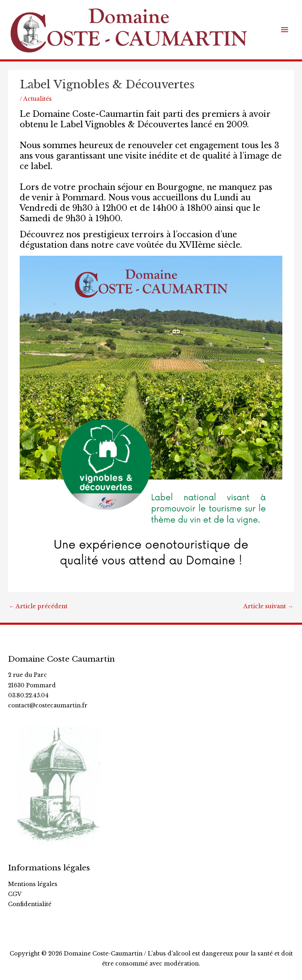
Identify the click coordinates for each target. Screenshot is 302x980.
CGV (15, 894)
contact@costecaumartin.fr (48, 706)
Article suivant (268, 606)
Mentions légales (33, 884)
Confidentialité (30, 904)
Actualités (38, 99)
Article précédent (38, 606)
